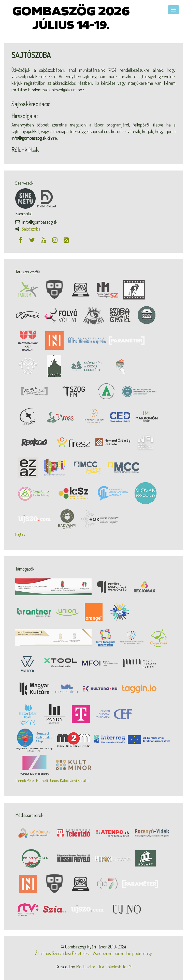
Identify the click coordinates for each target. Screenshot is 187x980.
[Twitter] (32, 240)
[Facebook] (21, 240)
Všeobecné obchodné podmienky (122, 953)
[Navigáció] (174, 10)
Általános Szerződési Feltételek (62, 953)
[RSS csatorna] (66, 240)
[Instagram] (55, 240)
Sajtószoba (31, 229)
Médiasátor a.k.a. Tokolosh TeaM (104, 967)
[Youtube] (44, 240)
